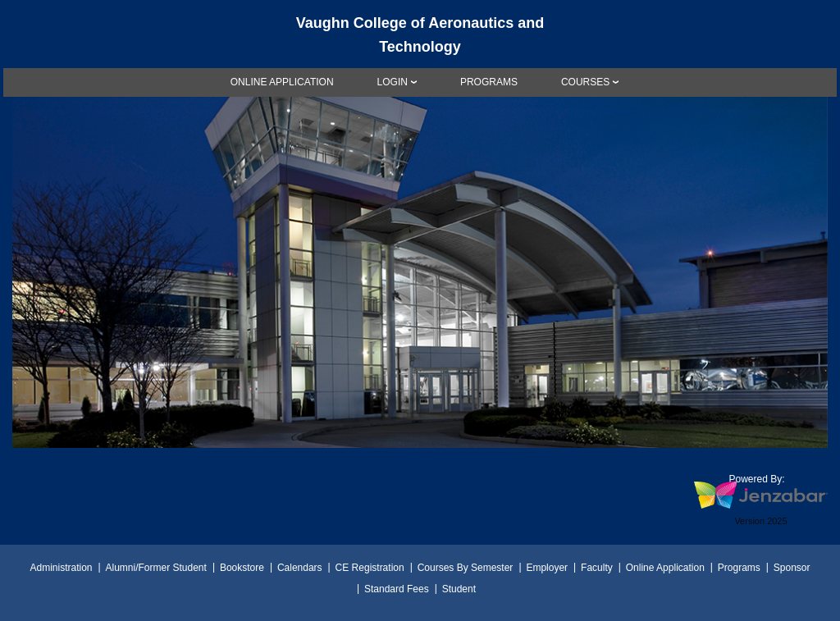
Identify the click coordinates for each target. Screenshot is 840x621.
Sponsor (792, 568)
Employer (547, 568)
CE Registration (370, 568)
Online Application (665, 568)
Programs (739, 568)
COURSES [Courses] (585, 82)
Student (459, 589)
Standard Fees (397, 589)
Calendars (300, 568)
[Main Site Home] (420, 28)
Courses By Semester (466, 568)
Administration (61, 568)
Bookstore (242, 568)
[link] (282, 82)
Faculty (597, 568)
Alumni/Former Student (155, 568)
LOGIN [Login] (393, 82)
